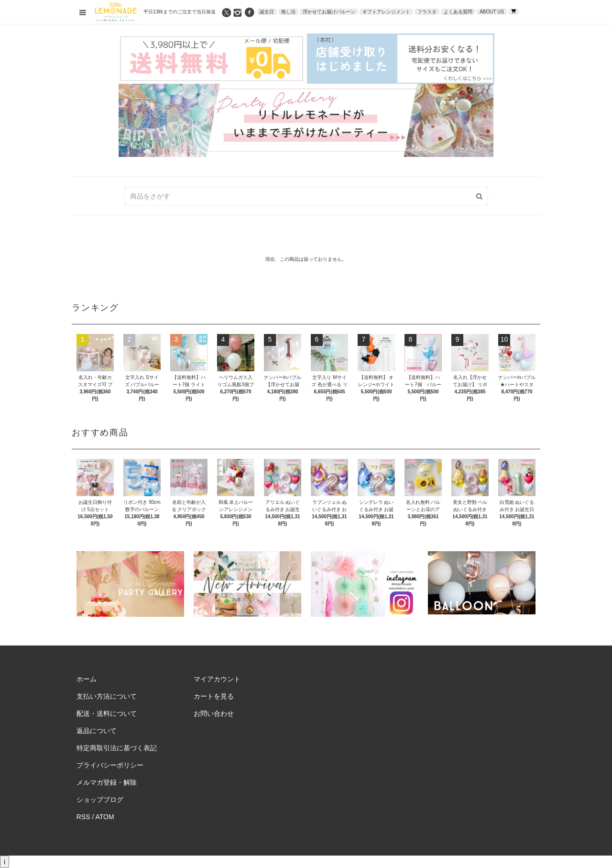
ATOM (105, 817)
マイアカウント (217, 679)
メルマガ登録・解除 (107, 782)
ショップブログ (100, 800)
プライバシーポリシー (110, 765)
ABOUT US (492, 12)
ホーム (87, 679)
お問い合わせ (214, 713)
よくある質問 (458, 12)
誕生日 (267, 12)
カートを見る (214, 696)
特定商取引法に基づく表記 (117, 748)
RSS (83, 817)
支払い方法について (107, 696)
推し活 (288, 12)
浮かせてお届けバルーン (329, 12)
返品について (97, 731)
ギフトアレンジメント (386, 12)
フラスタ (427, 12)
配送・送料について (107, 713)
